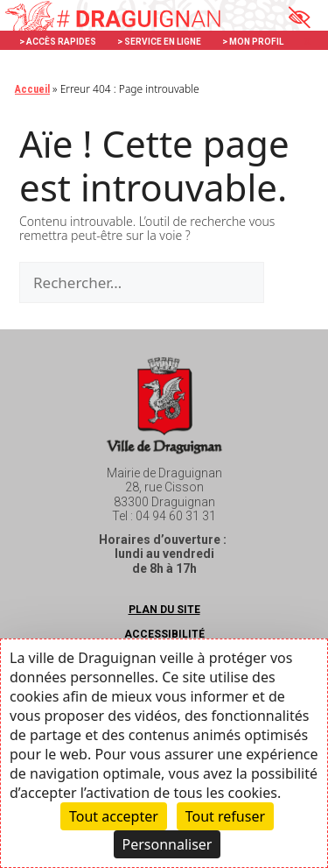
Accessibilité (164, 634)
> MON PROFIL (253, 42)
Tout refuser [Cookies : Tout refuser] (225, 816)
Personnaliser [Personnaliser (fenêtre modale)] (167, 844)
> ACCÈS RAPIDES (58, 42)
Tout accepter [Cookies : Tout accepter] (114, 816)
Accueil (32, 89)
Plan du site (164, 610)
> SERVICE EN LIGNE (159, 42)
